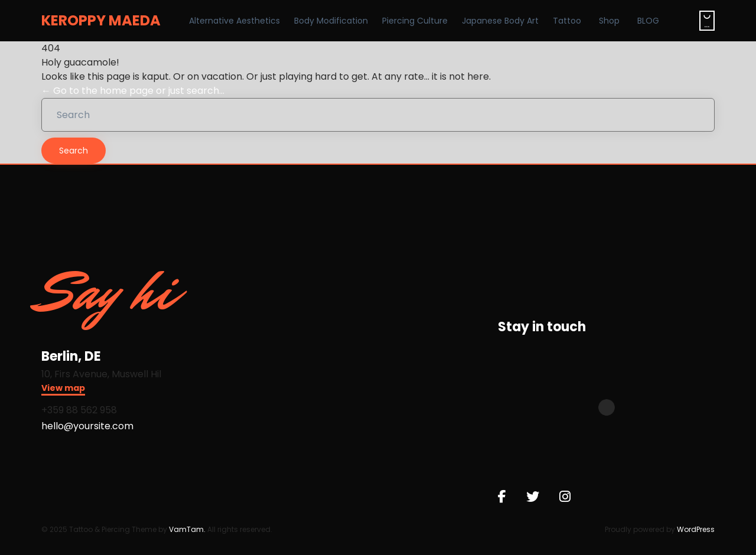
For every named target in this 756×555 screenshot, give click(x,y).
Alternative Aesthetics (234, 21)
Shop (609, 21)
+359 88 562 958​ (79, 410)
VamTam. (187, 529)
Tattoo (567, 21)
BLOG (648, 21)
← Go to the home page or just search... (133, 91)
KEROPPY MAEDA (101, 21)
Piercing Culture (415, 21)
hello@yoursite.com (87, 426)
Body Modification (331, 21)
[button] (63, 389)
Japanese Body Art (500, 21)
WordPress (696, 529)
